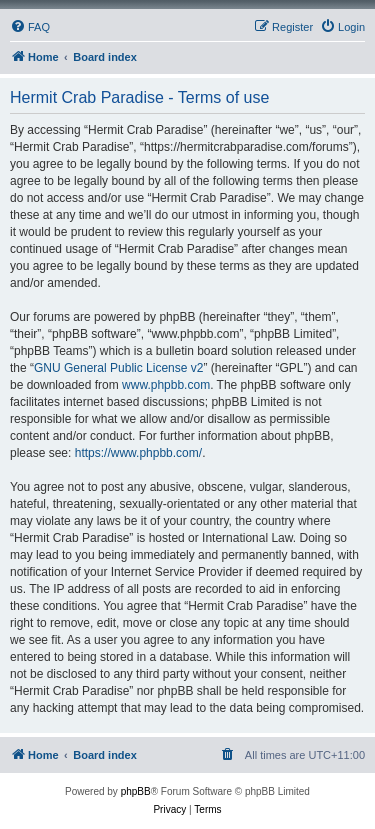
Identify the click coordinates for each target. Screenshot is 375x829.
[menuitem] (30, 27)
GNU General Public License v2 (118, 368)
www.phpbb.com (166, 385)
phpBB (136, 791)
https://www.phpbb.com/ (138, 453)
